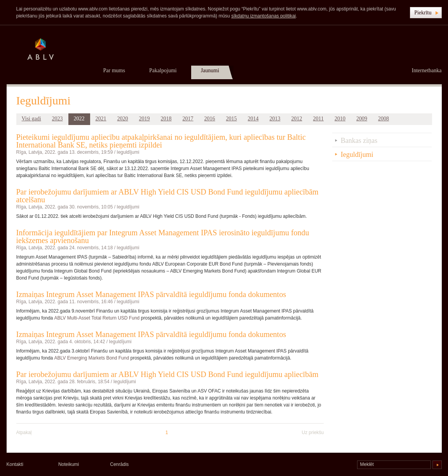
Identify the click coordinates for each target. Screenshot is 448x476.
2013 (275, 119)
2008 (384, 119)
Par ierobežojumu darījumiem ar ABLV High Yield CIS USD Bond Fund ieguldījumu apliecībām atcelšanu (167, 196)
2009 (362, 119)
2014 (253, 119)
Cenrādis (119, 464)
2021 (101, 119)
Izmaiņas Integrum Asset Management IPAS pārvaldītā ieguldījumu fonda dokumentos (151, 294)
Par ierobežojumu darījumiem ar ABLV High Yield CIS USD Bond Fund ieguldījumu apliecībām (167, 374)
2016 (210, 119)
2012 (297, 119)
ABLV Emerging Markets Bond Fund (92, 358)
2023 (58, 119)
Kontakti (15, 464)
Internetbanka (427, 70)
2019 (145, 119)
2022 (79, 119)
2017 (188, 119)
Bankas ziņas (359, 141)
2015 (232, 119)
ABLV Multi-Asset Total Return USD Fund (97, 318)
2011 (318, 119)
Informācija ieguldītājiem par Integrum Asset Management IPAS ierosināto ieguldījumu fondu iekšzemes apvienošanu (163, 236)
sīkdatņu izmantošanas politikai (263, 16)
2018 (166, 119)
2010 (340, 119)
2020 (123, 119)
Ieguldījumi (128, 152)
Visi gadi (31, 119)
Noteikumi (69, 464)
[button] (426, 13)
